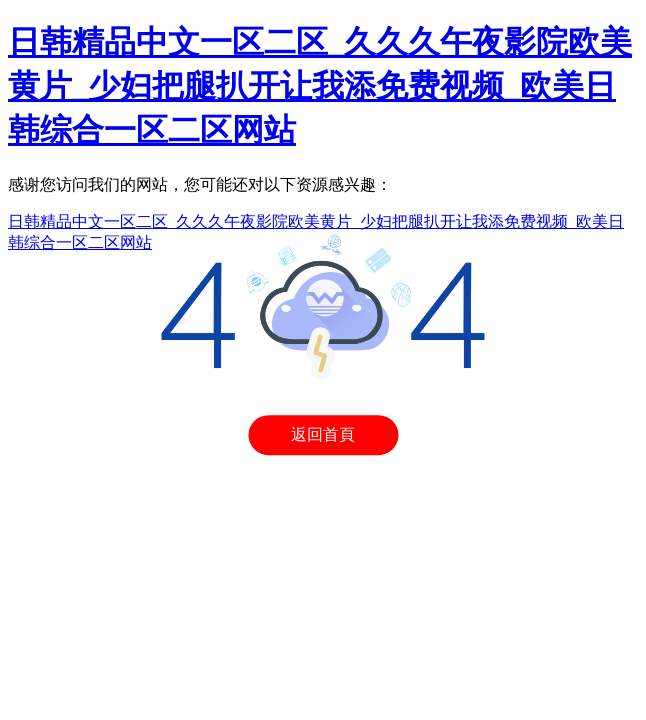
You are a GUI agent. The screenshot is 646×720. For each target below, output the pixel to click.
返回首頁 (323, 434)
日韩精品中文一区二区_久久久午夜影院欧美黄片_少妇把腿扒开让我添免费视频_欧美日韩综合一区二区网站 (320, 86)
